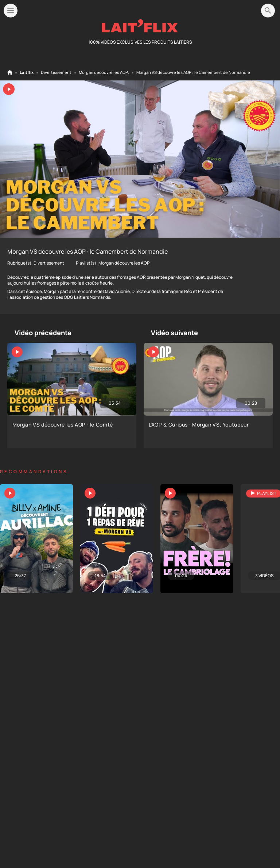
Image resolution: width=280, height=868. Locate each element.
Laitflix (27, 72)
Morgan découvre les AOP (103, 72)
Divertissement (56, 72)
